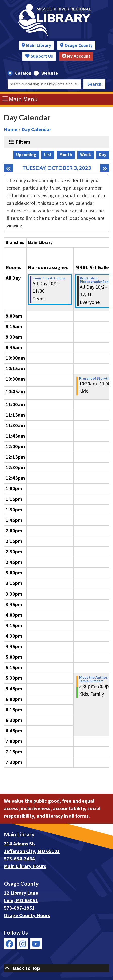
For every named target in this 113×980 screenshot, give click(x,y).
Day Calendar (36, 130)
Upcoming (26, 155)
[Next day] (105, 168)
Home (11, 130)
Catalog (23, 73)
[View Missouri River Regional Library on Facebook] (9, 944)
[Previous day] (8, 168)
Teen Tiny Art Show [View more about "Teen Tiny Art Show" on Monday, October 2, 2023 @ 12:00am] (49, 278)
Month (66, 155)
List (48, 155)
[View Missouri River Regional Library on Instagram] (23, 944)
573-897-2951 (19, 908)
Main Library (39, 45)
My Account (76, 56)
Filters (23, 142)
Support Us (39, 56)
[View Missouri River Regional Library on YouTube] (36, 944)
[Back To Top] (57, 968)
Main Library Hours (25, 866)
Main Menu (20, 99)
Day (103, 155)
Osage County (79, 45)
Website (50, 73)
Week (86, 155)
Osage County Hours (27, 916)
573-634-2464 (19, 859)
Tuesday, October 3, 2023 (57, 168)
